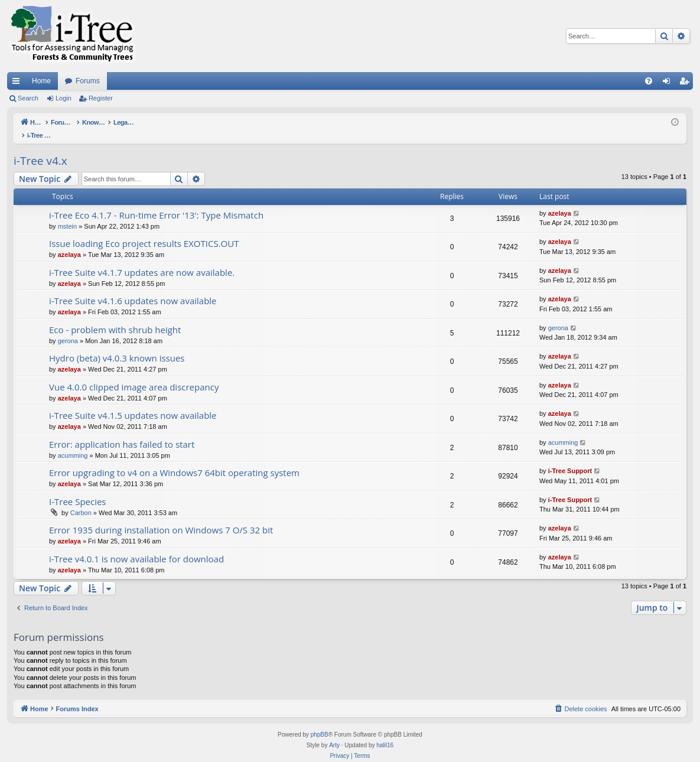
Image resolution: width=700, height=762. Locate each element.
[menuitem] (649, 81)
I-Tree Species (78, 489)
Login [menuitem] (669, 83)
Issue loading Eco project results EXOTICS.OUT (144, 231)
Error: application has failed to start (122, 432)
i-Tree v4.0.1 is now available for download (136, 546)
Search (28, 98)
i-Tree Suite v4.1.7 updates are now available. (142, 260)
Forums (88, 81)
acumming (73, 443)
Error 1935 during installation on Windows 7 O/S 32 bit (161, 517)
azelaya (560, 201)
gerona (68, 328)
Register (101, 98)
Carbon (81, 500)
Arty (334, 733)
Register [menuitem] (687, 83)
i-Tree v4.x (40, 148)
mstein (67, 214)
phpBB (320, 722)
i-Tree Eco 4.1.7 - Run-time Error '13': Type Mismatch (156, 203)
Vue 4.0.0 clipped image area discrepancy (134, 375)
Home (41, 81)
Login (64, 98)
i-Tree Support (570, 458)
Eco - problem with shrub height (115, 317)
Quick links (18, 83)
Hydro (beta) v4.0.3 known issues (117, 346)
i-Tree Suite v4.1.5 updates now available (133, 403)
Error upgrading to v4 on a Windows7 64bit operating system (174, 460)
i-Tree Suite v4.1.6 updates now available (133, 288)
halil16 (385, 733)
